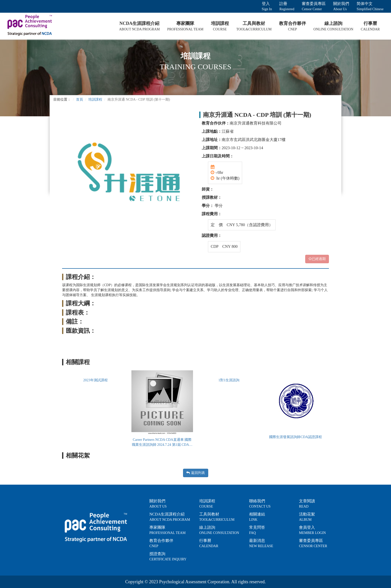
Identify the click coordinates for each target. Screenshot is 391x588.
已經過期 (317, 259)
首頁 (80, 99)
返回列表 (196, 473)
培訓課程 (95, 99)
